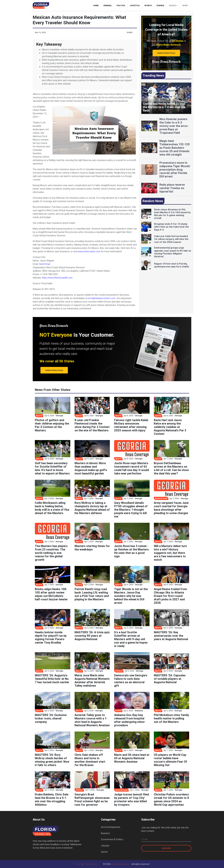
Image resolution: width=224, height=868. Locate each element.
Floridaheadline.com (121, 864)
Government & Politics (112, 839)
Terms (77, 864)
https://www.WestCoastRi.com (57, 278)
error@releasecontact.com (102, 298)
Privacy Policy (91, 864)
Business (105, 833)
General (108, 5)
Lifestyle (135, 5)
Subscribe (166, 848)
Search (173, 5)
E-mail (144, 839)
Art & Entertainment (111, 827)
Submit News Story (166, 53)
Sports (148, 5)
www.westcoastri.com (89, 251)
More (185, 5)
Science (160, 5)
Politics (121, 5)
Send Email (44, 264)
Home (97, 5)
